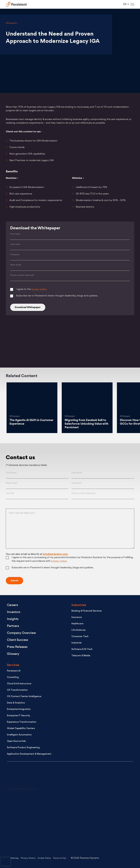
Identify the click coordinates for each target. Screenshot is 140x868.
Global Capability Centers (21, 729)
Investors (14, 612)
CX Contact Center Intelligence (24, 697)
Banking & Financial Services (87, 611)
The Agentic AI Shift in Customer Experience (25, 422)
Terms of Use (61, 858)
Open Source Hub (16, 741)
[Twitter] (26, 343)
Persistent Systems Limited (17, 4)
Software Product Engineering (23, 748)
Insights (13, 619)
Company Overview (22, 633)
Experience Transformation (22, 722)
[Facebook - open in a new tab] (75, 824)
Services (13, 665)
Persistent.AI (14, 671)
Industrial (76, 643)
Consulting (13, 678)
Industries (79, 605)
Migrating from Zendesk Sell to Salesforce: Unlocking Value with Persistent (86, 424)
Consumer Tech (80, 637)
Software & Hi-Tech (82, 650)
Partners (13, 626)
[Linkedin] (70, 343)
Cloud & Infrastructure (19, 684)
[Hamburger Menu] (132, 4)
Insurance (77, 618)
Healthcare (77, 624)
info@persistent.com (55, 554)
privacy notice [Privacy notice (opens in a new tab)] (59, 561)
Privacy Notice (28, 858)
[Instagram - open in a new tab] (29, 845)
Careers (13, 605)
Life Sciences (78, 630)
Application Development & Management (29, 754)
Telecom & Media (81, 656)
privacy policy (39, 289)
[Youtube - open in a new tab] (29, 824)
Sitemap (15, 858)
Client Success (18, 640)
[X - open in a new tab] (75, 802)
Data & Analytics (16, 703)
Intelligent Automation (19, 735)
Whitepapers (12, 23)
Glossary (13, 654)
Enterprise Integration (19, 709)
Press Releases (18, 647)
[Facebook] (114, 343)
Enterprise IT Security (19, 716)
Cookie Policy (45, 858)
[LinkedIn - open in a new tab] (29, 802)
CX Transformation (17, 690)
